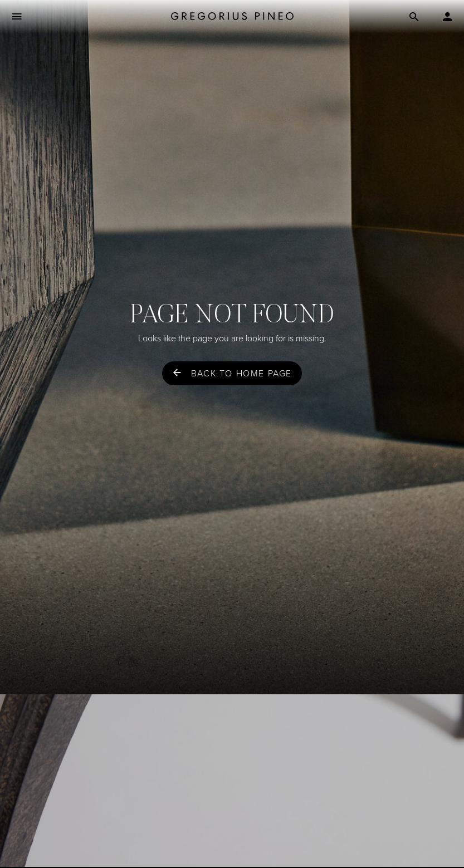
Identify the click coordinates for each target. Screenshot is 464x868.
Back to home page (241, 373)
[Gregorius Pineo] (232, 17)
